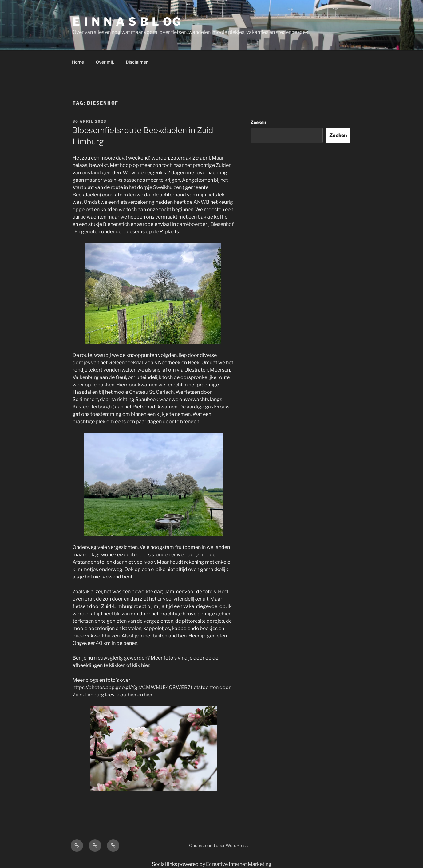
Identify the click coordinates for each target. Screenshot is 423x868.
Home (78, 62)
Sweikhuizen (167, 187)
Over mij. (105, 62)
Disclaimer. (137, 62)
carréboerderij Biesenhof (205, 224)
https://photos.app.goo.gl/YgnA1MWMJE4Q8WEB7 (132, 687)
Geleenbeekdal (126, 363)
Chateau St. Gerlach (151, 392)
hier (145, 665)
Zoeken (258, 122)
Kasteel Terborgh (92, 407)
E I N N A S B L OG (127, 22)
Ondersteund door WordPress (218, 845)
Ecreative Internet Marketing (239, 864)
